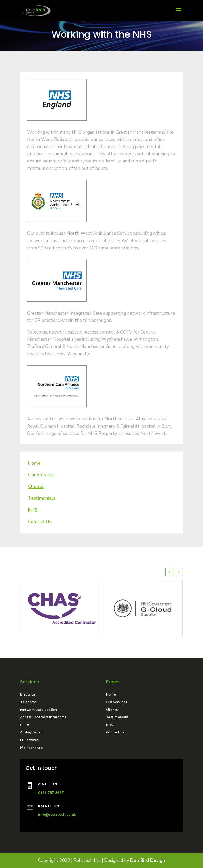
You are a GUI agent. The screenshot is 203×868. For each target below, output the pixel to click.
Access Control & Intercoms (43, 717)
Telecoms (28, 702)
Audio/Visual (31, 732)
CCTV (25, 725)
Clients (112, 710)
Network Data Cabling (39, 710)
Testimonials (117, 717)
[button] (179, 572)
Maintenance (31, 748)
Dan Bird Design (148, 860)
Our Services (117, 702)
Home (111, 694)
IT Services (29, 740)
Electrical (28, 694)
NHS (33, 510)
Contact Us (115, 732)
